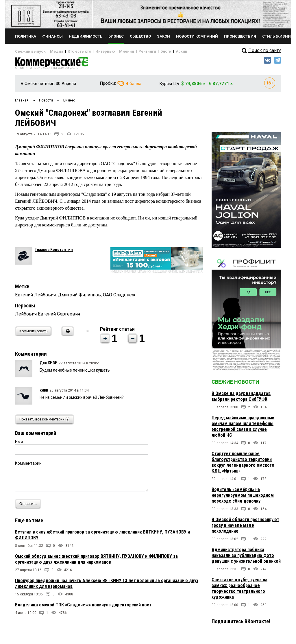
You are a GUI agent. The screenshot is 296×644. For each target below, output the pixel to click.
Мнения (112, 51)
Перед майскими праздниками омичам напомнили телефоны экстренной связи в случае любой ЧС (243, 429)
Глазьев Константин (54, 252)
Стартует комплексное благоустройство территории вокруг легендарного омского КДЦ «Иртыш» (243, 465)
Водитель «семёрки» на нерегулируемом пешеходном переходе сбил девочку (243, 498)
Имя (19, 444)
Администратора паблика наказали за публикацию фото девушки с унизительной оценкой (246, 558)
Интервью (93, 51)
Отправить (29, 506)
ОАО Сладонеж (119, 297)
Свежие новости (235, 384)
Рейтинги (130, 51)
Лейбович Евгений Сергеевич (48, 316)
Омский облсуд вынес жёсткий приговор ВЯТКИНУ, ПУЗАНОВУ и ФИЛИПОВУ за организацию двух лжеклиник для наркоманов (96, 561)
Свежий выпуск (28, 51)
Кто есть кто (71, 51)
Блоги (147, 51)
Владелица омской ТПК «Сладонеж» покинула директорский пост (83, 607)
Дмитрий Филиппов (79, 297)
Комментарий (28, 465)
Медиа (51, 51)
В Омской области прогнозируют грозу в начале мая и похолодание (245, 528)
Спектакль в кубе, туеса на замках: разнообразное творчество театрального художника (239, 591)
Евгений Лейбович (35, 297)
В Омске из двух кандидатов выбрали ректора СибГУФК (241, 399)
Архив (161, 51)
